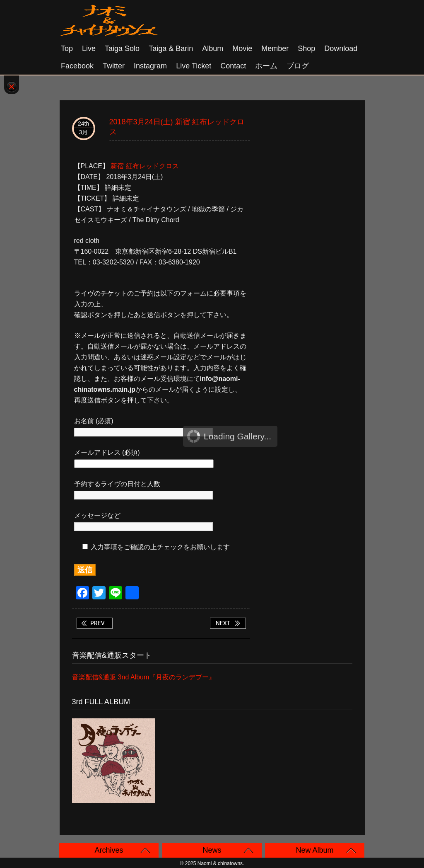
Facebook (77, 66)
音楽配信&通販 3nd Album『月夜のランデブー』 (144, 677)
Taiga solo (122, 48)
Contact (233, 66)
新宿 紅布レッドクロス (145, 166)
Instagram (150, 66)
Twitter (114, 66)
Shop (306, 48)
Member (275, 48)
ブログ (298, 66)
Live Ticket (194, 66)
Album (213, 48)
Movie (242, 48)
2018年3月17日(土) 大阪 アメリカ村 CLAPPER (94, 623)
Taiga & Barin (171, 48)
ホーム (266, 66)
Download (341, 48)
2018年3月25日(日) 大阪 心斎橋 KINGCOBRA (228, 623)
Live (89, 48)
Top (67, 48)
